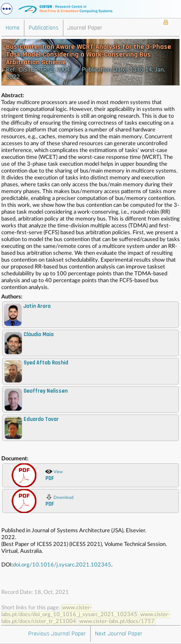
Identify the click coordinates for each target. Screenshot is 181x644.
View (54, 475)
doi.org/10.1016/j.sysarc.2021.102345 (62, 565)
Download (59, 501)
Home (13, 28)
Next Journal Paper (119, 634)
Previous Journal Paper (57, 634)
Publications (44, 28)
